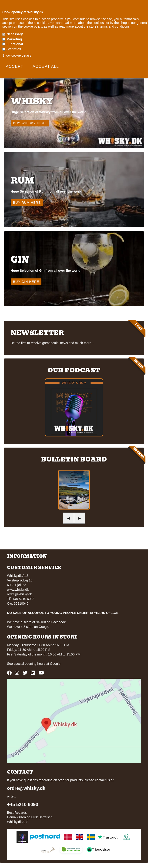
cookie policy (33, 26)
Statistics (14, 49)
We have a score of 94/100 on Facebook (36, 622)
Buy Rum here (27, 203)
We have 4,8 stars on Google (28, 627)
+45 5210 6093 (23, 804)
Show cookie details (17, 55)
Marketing (14, 39)
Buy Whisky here (30, 123)
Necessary (15, 34)
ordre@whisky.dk (19, 594)
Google (55, 664)
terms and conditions (115, 26)
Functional (15, 44)
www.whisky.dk (18, 590)
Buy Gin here (26, 282)
